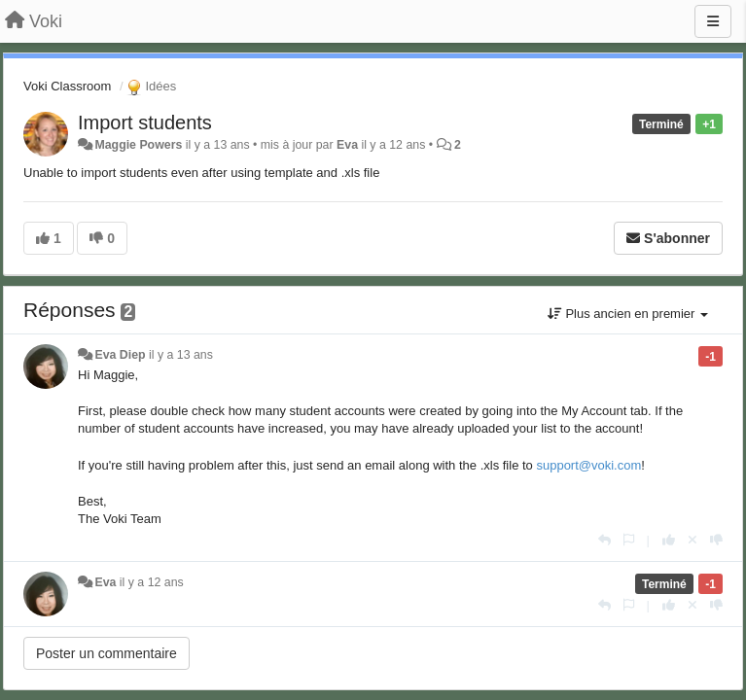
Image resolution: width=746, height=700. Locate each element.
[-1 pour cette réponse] (716, 540)
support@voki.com (588, 465)
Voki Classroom (67, 86)
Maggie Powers (138, 145)
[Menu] (713, 21)
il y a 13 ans (181, 355)
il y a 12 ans (152, 582)
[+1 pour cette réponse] (669, 540)
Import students (145, 122)
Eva (347, 145)
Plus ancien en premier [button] (628, 314)
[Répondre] (604, 540)
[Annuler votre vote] (693, 540)
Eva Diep (120, 355)
